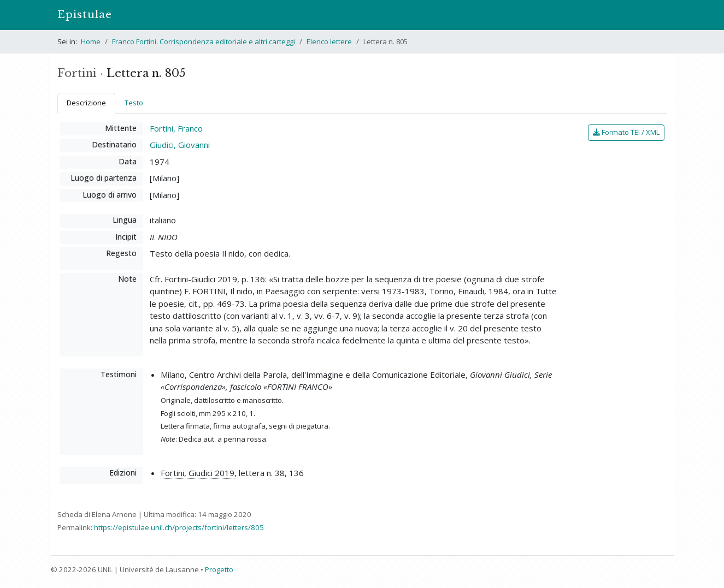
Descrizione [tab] (86, 103)
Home (91, 41)
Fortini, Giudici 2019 (198, 473)
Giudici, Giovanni (180, 145)
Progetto (219, 569)
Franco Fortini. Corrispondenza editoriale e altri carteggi (204, 41)
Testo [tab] (134, 103)
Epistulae (85, 14)
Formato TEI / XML (626, 132)
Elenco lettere (329, 41)
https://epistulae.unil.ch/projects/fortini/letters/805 (179, 527)
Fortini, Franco (176, 128)
